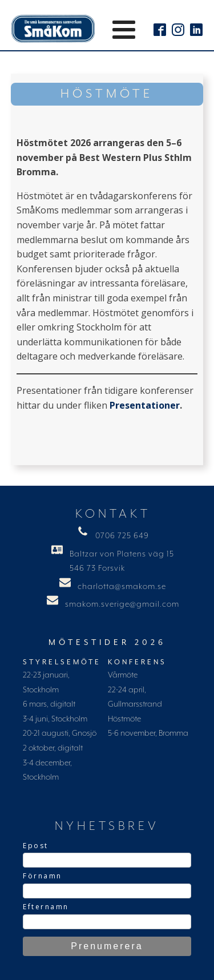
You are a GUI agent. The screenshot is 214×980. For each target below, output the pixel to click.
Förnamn (43, 876)
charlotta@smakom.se (122, 587)
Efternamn (46, 907)
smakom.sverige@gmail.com (122, 604)
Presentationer (145, 405)
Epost (36, 846)
